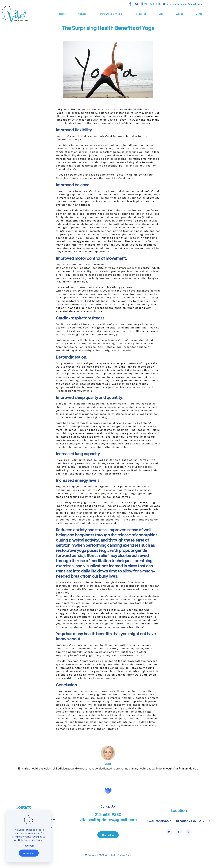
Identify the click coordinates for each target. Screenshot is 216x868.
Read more (29, 846)
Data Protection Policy (30, 840)
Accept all (29, 853)
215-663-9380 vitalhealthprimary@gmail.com (108, 817)
